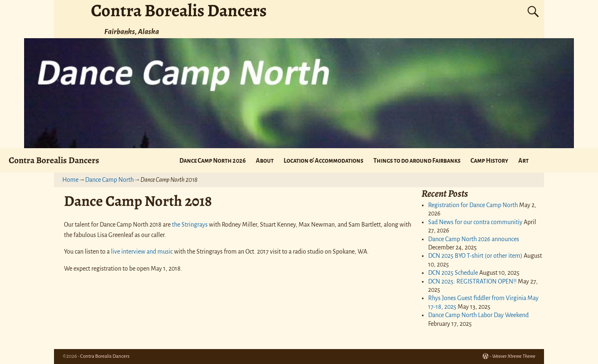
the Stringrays (190, 225)
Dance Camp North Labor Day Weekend (478, 315)
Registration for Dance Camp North (473, 205)
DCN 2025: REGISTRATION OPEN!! (472, 281)
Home (70, 180)
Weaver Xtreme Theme (514, 356)
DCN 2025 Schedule (453, 273)
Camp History (489, 161)
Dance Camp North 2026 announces (474, 239)
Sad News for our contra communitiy (475, 222)
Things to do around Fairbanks (417, 161)
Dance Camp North (109, 180)
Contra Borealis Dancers (54, 160)
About (265, 161)
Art (523, 161)
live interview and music (142, 252)
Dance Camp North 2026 (213, 161)
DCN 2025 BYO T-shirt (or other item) (475, 256)
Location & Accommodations (324, 161)
